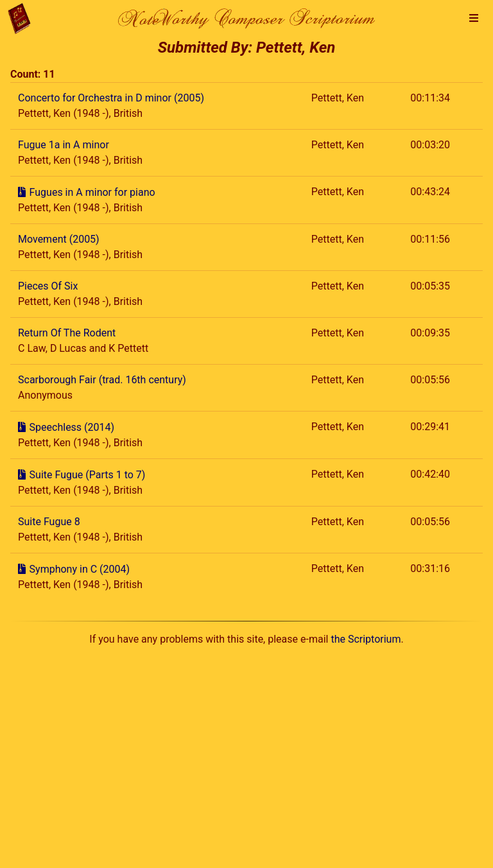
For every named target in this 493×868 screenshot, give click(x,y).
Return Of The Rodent (67, 333)
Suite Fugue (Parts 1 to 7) (88, 475)
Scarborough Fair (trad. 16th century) (102, 380)
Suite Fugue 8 (49, 522)
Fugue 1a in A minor (64, 145)
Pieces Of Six (48, 286)
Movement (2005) (59, 239)
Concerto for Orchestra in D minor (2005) (111, 98)
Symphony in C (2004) (80, 569)
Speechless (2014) (72, 427)
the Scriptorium (366, 639)
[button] (474, 19)
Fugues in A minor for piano (92, 192)
